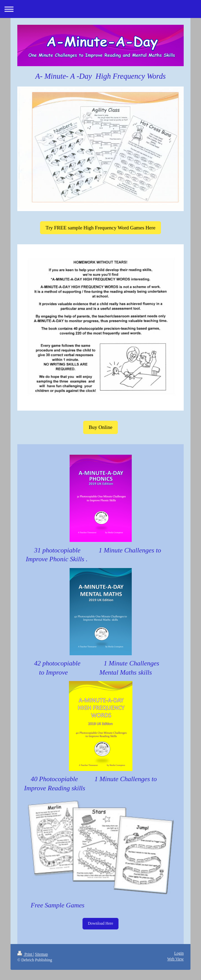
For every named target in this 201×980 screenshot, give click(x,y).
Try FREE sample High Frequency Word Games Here (100, 228)
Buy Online (100, 427)
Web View (176, 959)
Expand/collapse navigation (100, 9)
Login (179, 953)
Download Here (100, 924)
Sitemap (41, 954)
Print (25, 954)
